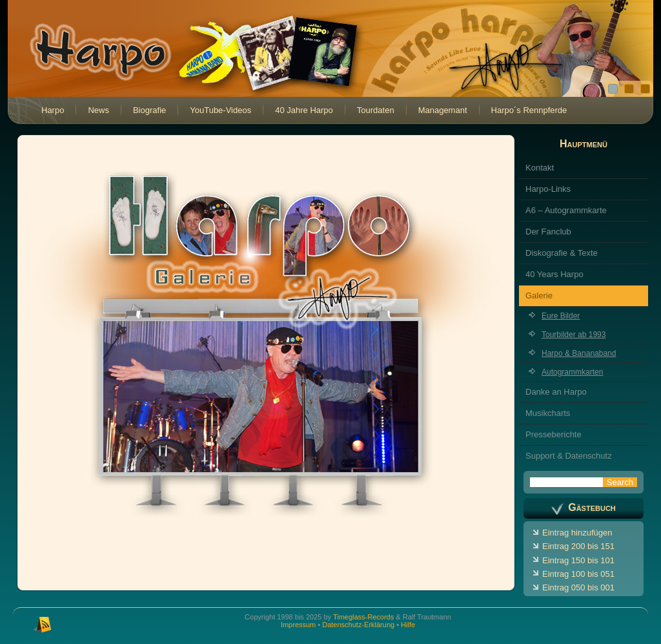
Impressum (298, 625)
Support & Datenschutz (569, 456)
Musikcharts (548, 413)
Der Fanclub (548, 232)
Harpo (53, 110)
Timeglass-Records (363, 617)
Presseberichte (554, 434)
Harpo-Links (548, 189)
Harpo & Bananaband (579, 353)
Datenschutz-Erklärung (358, 625)
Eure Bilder (561, 316)
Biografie (149, 110)
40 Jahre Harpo (304, 110)
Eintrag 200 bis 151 (578, 546)
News (98, 110)
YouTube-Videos (220, 110)
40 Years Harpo (554, 274)
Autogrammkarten (572, 372)
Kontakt (540, 168)
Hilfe (408, 625)
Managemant (443, 110)
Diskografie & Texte (562, 253)
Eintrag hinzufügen (577, 533)
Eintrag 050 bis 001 (578, 587)
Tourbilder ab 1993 (574, 335)
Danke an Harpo (556, 392)
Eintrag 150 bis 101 (578, 560)
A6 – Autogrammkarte (566, 210)
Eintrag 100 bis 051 (578, 574)
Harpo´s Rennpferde (529, 110)
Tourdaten (376, 110)
